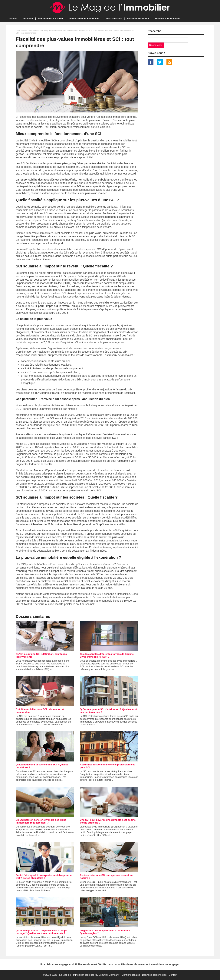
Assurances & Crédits (51, 19)
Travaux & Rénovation (167, 19)
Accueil (13, 19)
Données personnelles (154, 975)
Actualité (28, 19)
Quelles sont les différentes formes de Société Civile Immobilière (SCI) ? (107, 655)
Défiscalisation (113, 19)
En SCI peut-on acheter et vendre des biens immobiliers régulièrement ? (41, 821)
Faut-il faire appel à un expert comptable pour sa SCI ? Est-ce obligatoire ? (44, 877)
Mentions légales (131, 975)
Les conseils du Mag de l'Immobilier (45, 31)
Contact (173, 975)
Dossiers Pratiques (138, 19)
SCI (92, 31)
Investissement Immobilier (84, 19)
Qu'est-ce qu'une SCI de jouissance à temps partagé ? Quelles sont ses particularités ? (41, 932)
